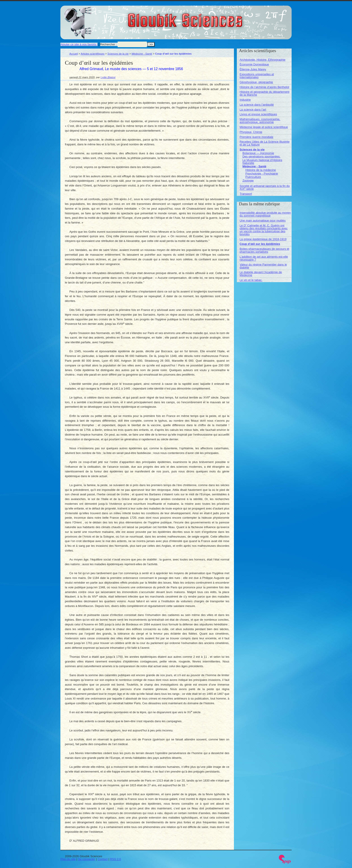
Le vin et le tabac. (251, 280)
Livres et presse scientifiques (258, 114)
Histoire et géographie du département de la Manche (264, 93)
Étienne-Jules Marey (253, 69)
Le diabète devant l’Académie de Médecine (261, 274)
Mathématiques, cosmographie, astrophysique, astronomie (260, 121)
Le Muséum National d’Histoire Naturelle (262, 162)
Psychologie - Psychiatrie (262, 174)
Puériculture (253, 177)
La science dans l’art (253, 110)
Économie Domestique (254, 64)
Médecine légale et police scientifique (264, 127)
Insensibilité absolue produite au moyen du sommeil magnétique (265, 214)
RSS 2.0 (115, 859)
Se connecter (87, 859)
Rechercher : (108, 44)
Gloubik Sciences (210, 18)
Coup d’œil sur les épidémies (260, 244)
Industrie (245, 100)
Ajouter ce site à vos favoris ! (79, 44)
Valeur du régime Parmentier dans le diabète (263, 266)
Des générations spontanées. (261, 156)
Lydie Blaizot (108, 77)
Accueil (74, 54)
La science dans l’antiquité (257, 105)
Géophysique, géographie (256, 82)
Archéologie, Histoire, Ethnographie (263, 60)
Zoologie (248, 180)
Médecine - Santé (142, 54)
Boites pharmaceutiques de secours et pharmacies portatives (264, 250)
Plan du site (68, 859)
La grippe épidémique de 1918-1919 (263, 239)
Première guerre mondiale (256, 137)
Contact (103, 859)
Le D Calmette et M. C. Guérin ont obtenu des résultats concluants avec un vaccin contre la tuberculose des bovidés (264, 230)
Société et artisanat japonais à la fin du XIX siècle (265, 187)
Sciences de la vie (118, 54)
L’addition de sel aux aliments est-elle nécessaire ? (264, 258)
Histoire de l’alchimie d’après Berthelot (264, 87)
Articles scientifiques (92, 54)
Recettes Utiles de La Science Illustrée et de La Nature (265, 143)
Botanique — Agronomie (258, 153)
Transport (246, 194)
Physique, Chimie (251, 132)
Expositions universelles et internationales (257, 76)
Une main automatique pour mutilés (263, 220)
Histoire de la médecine (261, 170)
